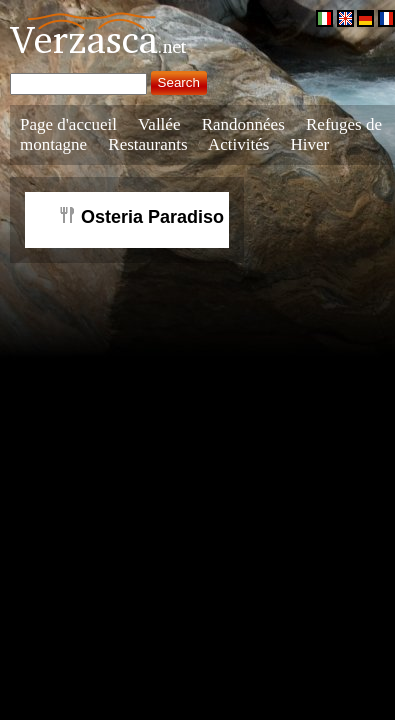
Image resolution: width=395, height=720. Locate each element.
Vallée (159, 124)
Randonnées (243, 124)
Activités (238, 144)
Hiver (310, 144)
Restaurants (147, 144)
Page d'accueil (68, 124)
